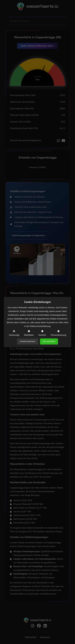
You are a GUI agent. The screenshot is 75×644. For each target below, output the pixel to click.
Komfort (42, 333)
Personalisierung (58, 333)
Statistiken (29, 333)
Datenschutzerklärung (40, 326)
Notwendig (14, 333)
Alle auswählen (49, 341)
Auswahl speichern (28, 341)
